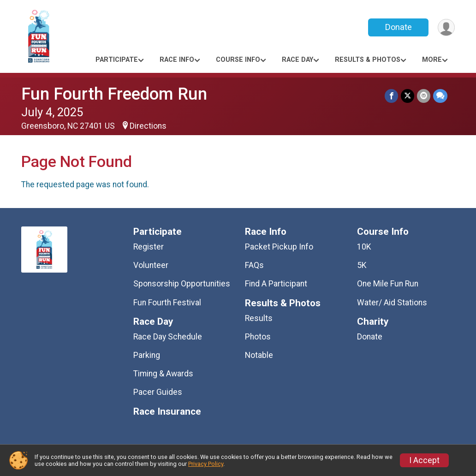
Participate (117, 60)
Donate (399, 27)
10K (364, 247)
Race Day (297, 60)
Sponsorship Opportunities (182, 284)
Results (259, 318)
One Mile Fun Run (388, 284)
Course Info (238, 60)
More (432, 60)
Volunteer (151, 265)
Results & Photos (368, 60)
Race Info (177, 60)
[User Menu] (446, 27)
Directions (148, 126)
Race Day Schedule (168, 337)
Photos (258, 337)
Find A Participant (276, 284)
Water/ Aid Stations (392, 303)
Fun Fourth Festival (167, 303)
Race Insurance (167, 412)
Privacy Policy (206, 464)
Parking (147, 355)
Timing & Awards (163, 374)
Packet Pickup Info (279, 247)
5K (362, 265)
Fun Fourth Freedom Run (114, 94)
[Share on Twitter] (408, 96)
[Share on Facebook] (391, 96)
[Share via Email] (424, 96)
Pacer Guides (158, 392)
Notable (259, 355)
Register (149, 247)
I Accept (424, 460)
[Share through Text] (440, 96)
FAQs (254, 265)
